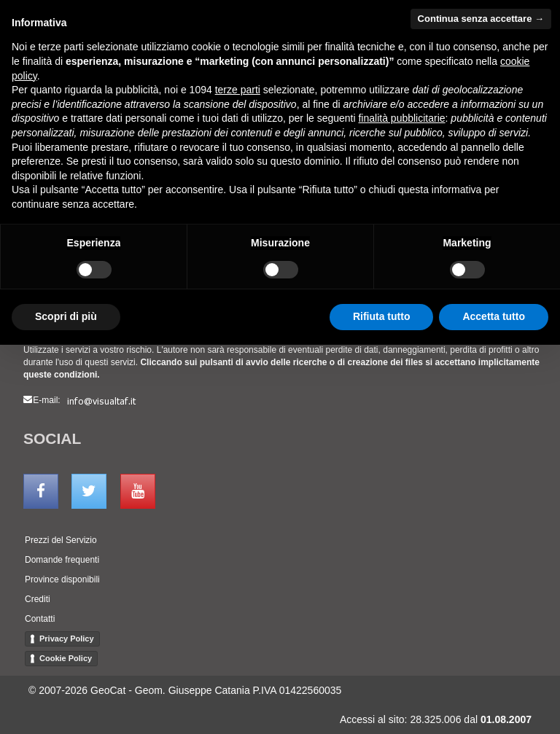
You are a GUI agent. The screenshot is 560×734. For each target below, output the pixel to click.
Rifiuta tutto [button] (382, 316)
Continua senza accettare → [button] (481, 19)
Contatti (40, 619)
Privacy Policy (67, 639)
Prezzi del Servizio (61, 540)
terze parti (238, 90)
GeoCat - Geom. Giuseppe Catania (170, 690)
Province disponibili (62, 579)
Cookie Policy (66, 658)
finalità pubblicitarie (401, 118)
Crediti (38, 599)
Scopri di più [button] (66, 316)
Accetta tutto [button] (494, 316)
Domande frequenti (62, 560)
